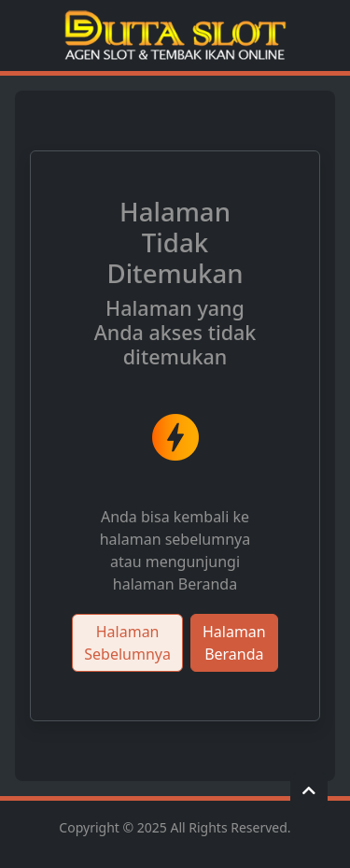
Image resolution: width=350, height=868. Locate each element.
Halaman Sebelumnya (127, 643)
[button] (309, 790)
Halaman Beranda (234, 643)
